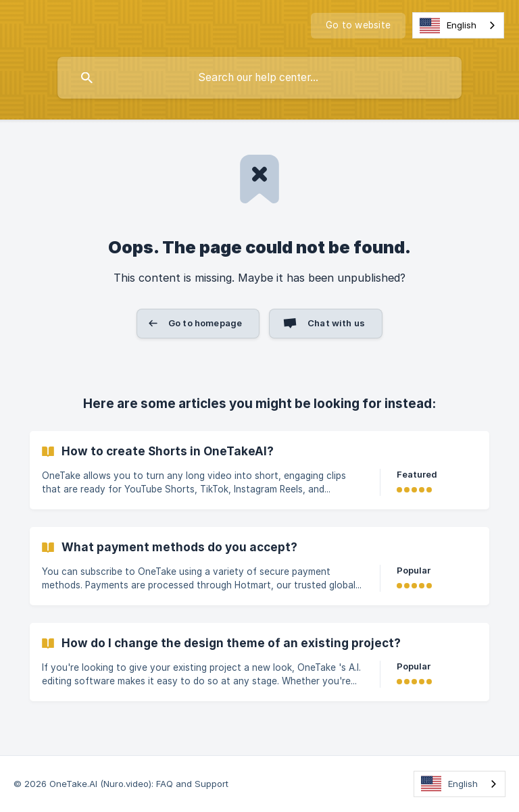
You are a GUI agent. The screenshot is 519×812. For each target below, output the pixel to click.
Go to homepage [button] (205, 323)
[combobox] (458, 25)
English (448, 26)
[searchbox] (259, 78)
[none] (358, 26)
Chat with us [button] (336, 323)
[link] (259, 470)
